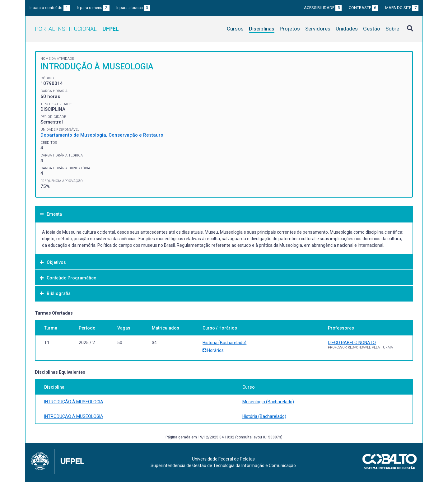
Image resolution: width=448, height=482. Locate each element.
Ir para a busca (133, 8)
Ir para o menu (93, 8)
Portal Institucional (77, 29)
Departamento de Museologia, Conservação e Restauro (102, 135)
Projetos (290, 29)
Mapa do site (402, 8)
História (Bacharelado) (224, 343)
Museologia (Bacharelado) (268, 402)
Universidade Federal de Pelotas (223, 459)
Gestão (372, 29)
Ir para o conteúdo (50, 8)
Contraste (364, 8)
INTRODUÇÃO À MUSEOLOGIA (74, 402)
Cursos (235, 29)
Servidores (318, 29)
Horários (213, 350)
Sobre (392, 29)
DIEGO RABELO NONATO (352, 343)
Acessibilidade (323, 8)
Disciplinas (262, 29)
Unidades (347, 29)
